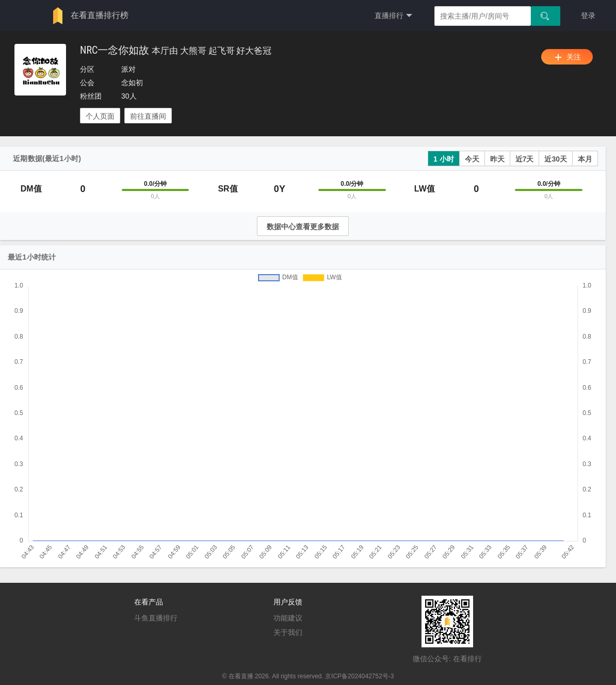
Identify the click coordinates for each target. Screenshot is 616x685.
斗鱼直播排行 (156, 618)
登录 (588, 15)
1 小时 (444, 159)
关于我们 (288, 632)
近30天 (556, 159)
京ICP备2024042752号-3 (359, 676)
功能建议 (288, 618)
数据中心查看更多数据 (303, 227)
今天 (472, 159)
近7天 (525, 159)
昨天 (497, 159)
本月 (585, 159)
